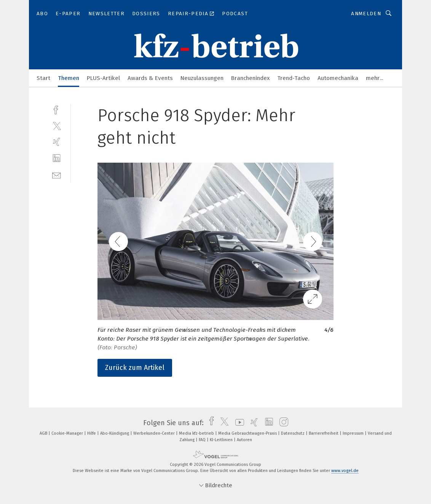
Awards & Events (150, 78)
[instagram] (282, 423)
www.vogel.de (345, 471)
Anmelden (366, 14)
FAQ (203, 440)
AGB (44, 433)
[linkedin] (57, 158)
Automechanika (338, 78)
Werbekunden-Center (155, 433)
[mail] (57, 175)
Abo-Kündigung (115, 433)
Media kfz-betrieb (197, 433)
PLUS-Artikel (103, 78)
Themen (69, 78)
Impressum (354, 433)
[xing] (57, 142)
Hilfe (92, 433)
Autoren (244, 440)
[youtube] (238, 423)
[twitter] (57, 126)
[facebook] (57, 109)
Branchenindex (250, 78)
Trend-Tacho (294, 78)
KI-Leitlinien (222, 440)
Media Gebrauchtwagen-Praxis (248, 433)
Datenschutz (293, 433)
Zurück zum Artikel (135, 368)
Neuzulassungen (202, 78)
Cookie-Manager (68, 433)
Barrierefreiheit (324, 433)
